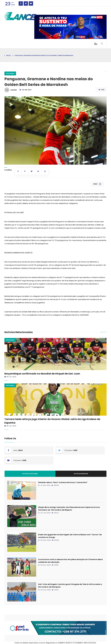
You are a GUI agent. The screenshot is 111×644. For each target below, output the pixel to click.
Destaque (10, 73)
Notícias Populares (30, 474)
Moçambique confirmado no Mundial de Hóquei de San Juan (42, 374)
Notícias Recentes (81, 474)
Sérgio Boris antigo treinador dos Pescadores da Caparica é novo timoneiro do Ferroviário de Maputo (69, 509)
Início (9, 55)
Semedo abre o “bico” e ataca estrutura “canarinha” (63, 482)
